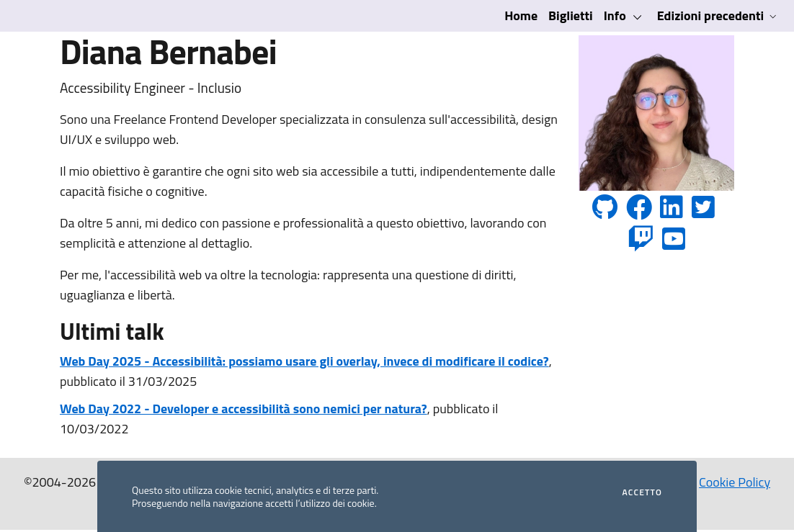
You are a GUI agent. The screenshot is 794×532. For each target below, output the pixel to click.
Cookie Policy (735, 482)
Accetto (642, 492)
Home (521, 15)
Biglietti (571, 15)
